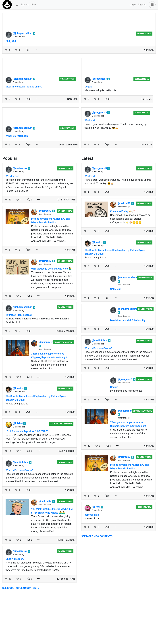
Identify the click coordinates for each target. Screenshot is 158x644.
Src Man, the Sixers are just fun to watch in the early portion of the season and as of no (49, 411)
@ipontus (19, 435)
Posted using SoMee (17, 450)
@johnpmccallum (23, 80)
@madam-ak (20, 215)
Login (133, 5)
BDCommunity (144, 553)
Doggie (88, 133)
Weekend (90, 167)
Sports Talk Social (63, 389)
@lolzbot (18, 470)
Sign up (142, 5)
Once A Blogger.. (15, 605)
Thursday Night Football (19, 361)
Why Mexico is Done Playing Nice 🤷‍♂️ (51, 315)
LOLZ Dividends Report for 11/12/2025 (27, 478)
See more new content (97, 583)
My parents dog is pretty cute (100, 137)
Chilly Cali (11, 88)
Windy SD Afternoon (17, 182)
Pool (34, 5)
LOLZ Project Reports (61, 470)
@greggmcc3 (100, 125)
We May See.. (13, 222)
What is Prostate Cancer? (19, 517)
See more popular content (21, 634)
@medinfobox (21, 509)
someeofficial (144, 80)
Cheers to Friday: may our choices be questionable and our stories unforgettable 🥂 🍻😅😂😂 (130, 265)
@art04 (96, 553)
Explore (25, 5)
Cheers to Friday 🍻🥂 (123, 258)
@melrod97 (45, 257)
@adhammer (46, 388)
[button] (152, 5)
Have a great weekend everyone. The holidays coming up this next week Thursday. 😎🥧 (115, 172)
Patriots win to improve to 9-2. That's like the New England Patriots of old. (37, 367)
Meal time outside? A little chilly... (24, 133)
